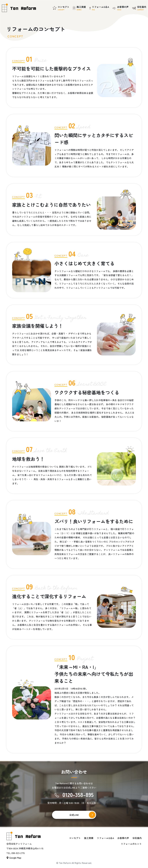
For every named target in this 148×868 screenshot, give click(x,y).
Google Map (14, 858)
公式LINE (74, 815)
